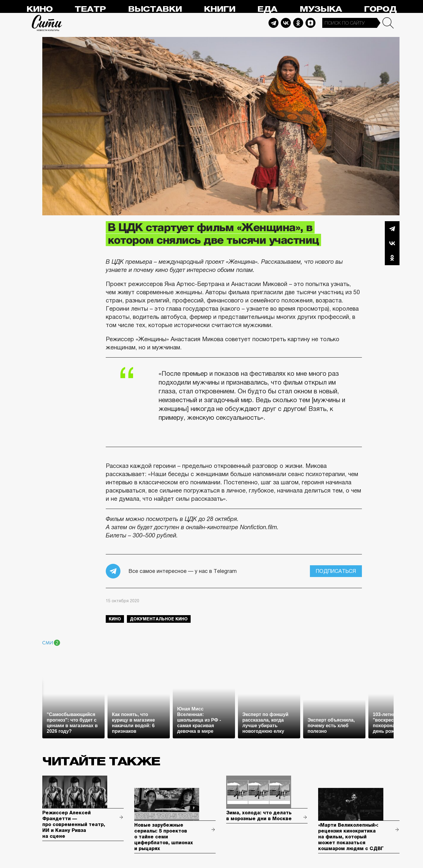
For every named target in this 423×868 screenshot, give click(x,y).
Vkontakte (286, 23)
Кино (40, 9)
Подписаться (336, 571)
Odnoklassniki (298, 23)
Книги (220, 9)
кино (115, 619)
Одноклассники (392, 258)
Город (380, 9)
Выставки (155, 9)
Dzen (310, 23)
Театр (90, 9)
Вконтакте (392, 243)
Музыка (321, 9)
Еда (267, 9)
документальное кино (159, 619)
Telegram (273, 23)
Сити (47, 23)
